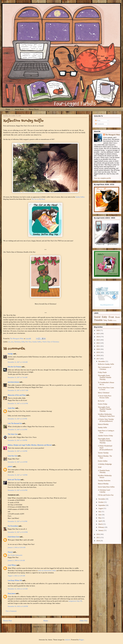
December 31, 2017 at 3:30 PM (17, 440)
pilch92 (10, 467)
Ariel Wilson (12, 565)
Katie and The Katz (14, 480)
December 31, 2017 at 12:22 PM (18, 404)
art (9, 342)
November (102, 499)
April (100, 521)
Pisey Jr (10, 552)
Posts (98, 120)
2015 (98, 538)
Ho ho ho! (101, 401)
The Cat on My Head (38, 199)
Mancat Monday (103, 424)
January (101, 530)
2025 (98, 334)
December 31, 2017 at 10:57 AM (18, 390)
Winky (115, 320)
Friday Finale (102, 372)
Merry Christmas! (104, 393)
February (101, 527)
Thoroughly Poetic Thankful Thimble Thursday (105, 377)
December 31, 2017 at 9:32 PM (17, 521)
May (100, 518)
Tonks (110, 320)
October (101, 502)
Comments (100, 124)
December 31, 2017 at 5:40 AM (18, 362)
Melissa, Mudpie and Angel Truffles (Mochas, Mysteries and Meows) (30, 445)
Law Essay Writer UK (15, 581)
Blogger (81, 640)
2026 (98, 330)
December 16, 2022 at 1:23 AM (18, 589)
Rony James (12, 594)
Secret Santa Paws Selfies (106, 487)
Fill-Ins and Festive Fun (106, 495)
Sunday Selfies (80, 197)
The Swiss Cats (13, 434)
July (100, 512)
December (102, 361)
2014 (98, 541)
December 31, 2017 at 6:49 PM (18, 462)
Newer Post (8, 621)
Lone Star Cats (13, 456)
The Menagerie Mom (112, 135)
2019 (98, 352)
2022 (98, 343)
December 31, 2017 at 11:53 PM (18, 532)
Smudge (10, 354)
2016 (98, 534)
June (100, 515)
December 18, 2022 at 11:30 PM (18, 606)
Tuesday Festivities (104, 481)
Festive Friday (103, 404)
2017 (98, 359)
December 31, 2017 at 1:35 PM (17, 419)
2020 (98, 349)
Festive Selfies (103, 461)
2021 (98, 346)
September (102, 505)
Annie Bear (11, 408)
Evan (111, 317)
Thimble (98, 320)
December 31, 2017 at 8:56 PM (18, 490)
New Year (28, 342)
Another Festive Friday (105, 436)
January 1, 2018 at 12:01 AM (17, 547)
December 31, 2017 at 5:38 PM (17, 451)
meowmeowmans (13, 382)
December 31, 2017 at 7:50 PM (18, 475)
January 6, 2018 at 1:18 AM (16, 560)
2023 (98, 340)
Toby (105, 320)
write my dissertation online (47, 571)
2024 (98, 337)
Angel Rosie (19, 109)
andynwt (67, 640)
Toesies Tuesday (103, 453)
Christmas (17, 342)
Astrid (97, 317)
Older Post (84, 621)
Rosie (118, 317)
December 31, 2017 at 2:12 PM (17, 430)
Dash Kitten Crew (14, 537)
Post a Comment (11, 611)
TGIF (100, 467)
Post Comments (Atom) (50, 627)
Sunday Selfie (102, 427)
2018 (98, 355)
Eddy (23, 342)
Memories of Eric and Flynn (17, 395)
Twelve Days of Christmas (51, 342)
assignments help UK (75, 601)
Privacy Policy (34, 109)
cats (12, 342)
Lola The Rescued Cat (15, 423)
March (101, 524)
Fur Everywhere (13, 526)
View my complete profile (102, 178)
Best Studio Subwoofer (15, 555)
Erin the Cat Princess (14, 367)
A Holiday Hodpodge (105, 464)
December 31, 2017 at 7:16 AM (18, 377)
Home (8, 109)
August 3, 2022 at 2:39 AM (16, 576)
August (101, 508)
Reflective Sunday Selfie (106, 364)
